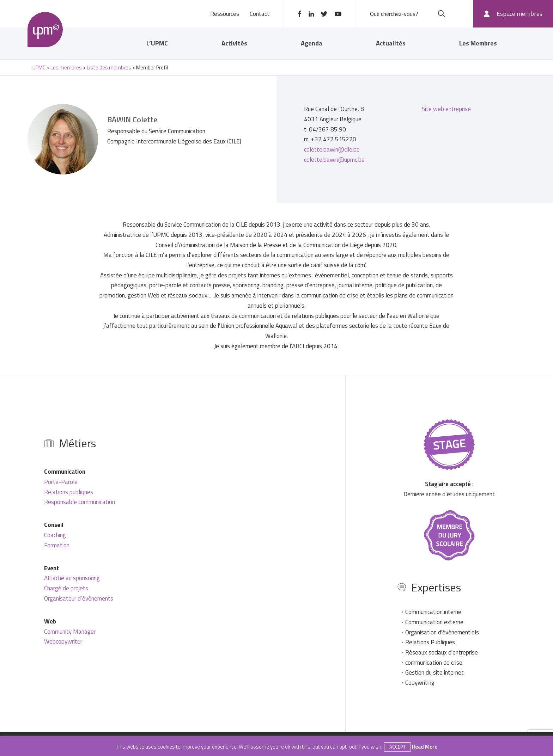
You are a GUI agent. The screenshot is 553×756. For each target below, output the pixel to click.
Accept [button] (397, 747)
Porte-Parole (61, 482)
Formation (57, 545)
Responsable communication (80, 502)
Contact (260, 14)
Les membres (66, 67)
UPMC (45, 30)
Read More (425, 747)
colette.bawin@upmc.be (334, 160)
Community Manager (70, 632)
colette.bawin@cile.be (332, 149)
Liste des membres (109, 67)
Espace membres (519, 14)
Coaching (55, 535)
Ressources (225, 14)
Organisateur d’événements (79, 598)
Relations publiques (69, 492)
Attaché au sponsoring (72, 578)
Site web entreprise (446, 109)
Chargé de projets (66, 588)
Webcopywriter (63, 641)
